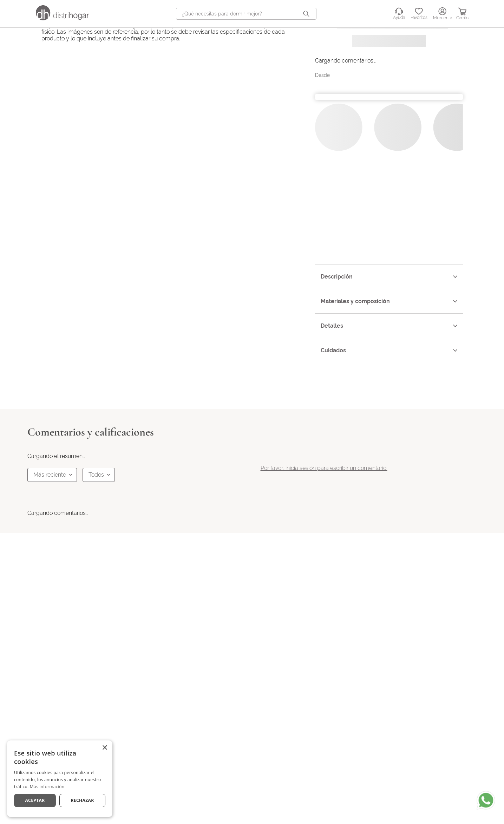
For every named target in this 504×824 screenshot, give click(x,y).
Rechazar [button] (82, 800)
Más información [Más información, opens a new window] (47, 787)
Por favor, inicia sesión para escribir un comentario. (324, 468)
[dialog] (60, 779)
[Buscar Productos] (308, 14)
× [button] (104, 748)
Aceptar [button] (35, 800)
